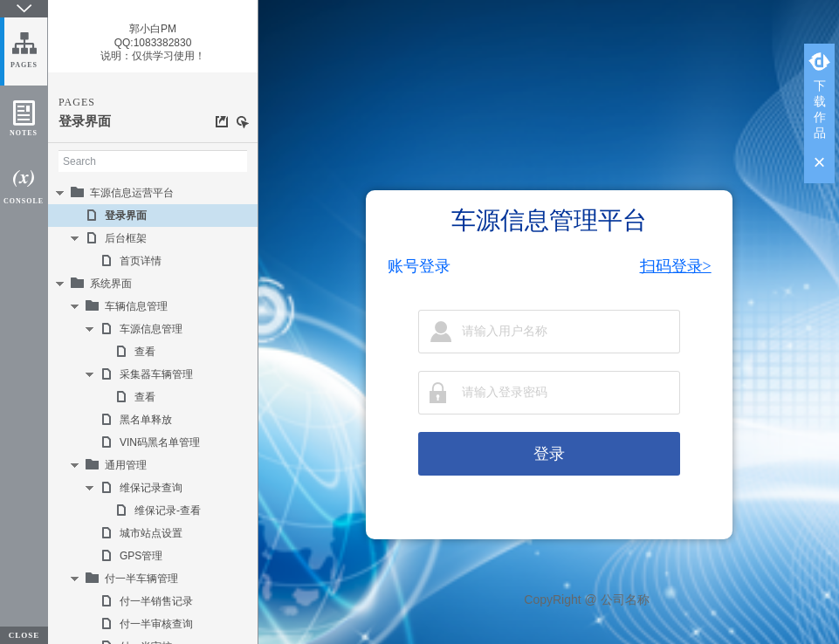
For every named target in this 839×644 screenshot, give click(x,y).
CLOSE (24, 635)
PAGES (24, 65)
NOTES (24, 133)
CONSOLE (24, 201)
